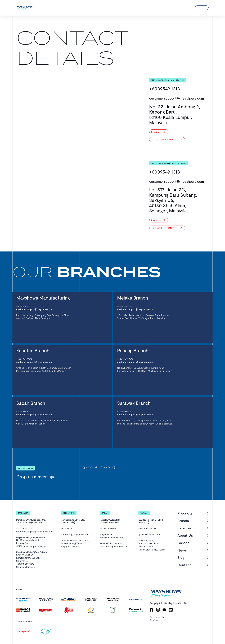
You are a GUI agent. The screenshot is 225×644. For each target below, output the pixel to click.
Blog (181, 557)
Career (183, 543)
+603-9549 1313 (24, 306)
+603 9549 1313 (24, 529)
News (182, 550)
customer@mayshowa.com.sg (76, 534)
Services (184, 528)
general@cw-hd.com (149, 534)
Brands (183, 521)
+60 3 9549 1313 (69, 529)
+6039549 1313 (165, 88)
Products (185, 513)
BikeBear (154, 620)
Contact (184, 565)
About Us (185, 535)
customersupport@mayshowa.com (177, 98)
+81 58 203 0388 (108, 529)
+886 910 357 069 (147, 529)
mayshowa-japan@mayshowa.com (112, 536)
